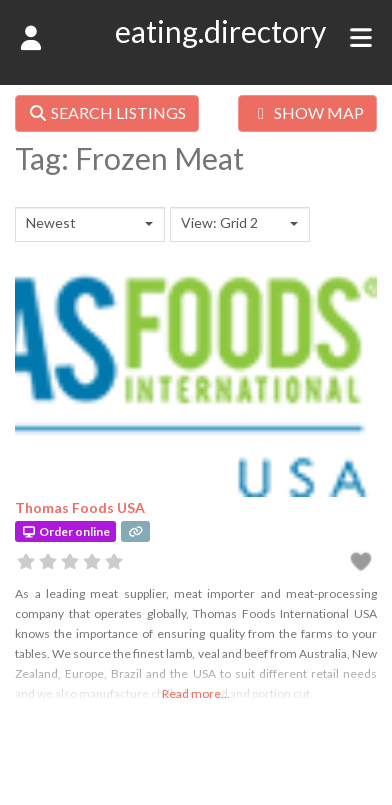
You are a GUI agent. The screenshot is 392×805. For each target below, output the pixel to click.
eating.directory (220, 31)
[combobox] (90, 224)
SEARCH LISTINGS (107, 112)
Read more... (196, 693)
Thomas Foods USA (80, 507)
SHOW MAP (307, 112)
